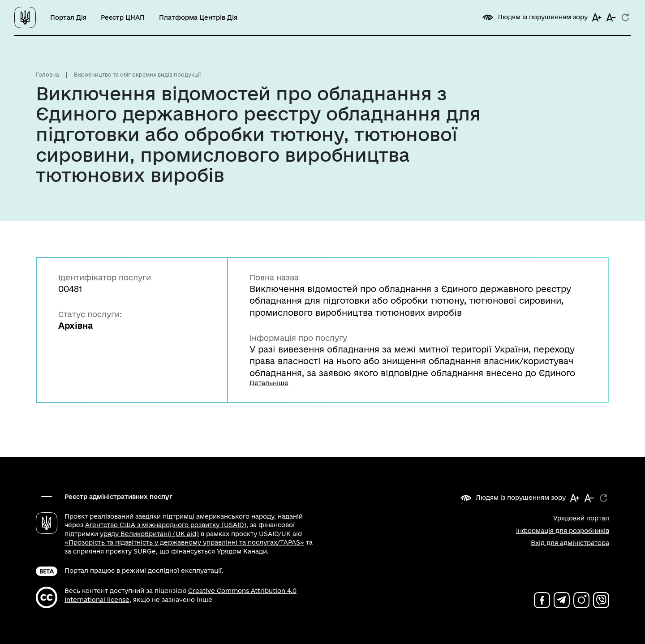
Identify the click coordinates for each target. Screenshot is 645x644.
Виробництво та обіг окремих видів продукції (137, 75)
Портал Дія (68, 17)
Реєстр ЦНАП (123, 17)
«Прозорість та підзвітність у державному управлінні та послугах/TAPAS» (184, 542)
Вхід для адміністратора (570, 543)
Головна (47, 75)
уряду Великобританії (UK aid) (149, 534)
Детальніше (269, 383)
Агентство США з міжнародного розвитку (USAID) (166, 525)
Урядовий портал (581, 518)
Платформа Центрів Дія (198, 17)
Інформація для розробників (563, 531)
